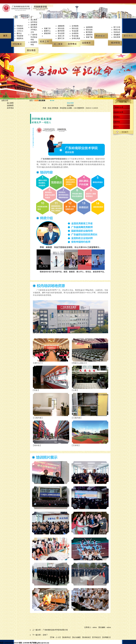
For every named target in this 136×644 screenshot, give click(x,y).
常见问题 (75, 36)
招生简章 (117, 37)
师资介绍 (117, 30)
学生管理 (61, 33)
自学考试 (34, 22)
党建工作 (47, 28)
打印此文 (96, 637)
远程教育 (34, 25)
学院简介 (20, 26)
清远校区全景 (118, 112)
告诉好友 (86, 637)
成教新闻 (61, 26)
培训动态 (117, 32)
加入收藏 (76, 637)
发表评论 (66, 637)
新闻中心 (47, 31)
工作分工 (20, 31)
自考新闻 (75, 26)
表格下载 (89, 37)
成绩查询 (89, 35)
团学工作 (61, 38)
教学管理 (61, 31)
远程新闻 (89, 27)
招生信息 (61, 28)
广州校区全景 (118, 107)
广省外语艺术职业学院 (34, 37)
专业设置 (75, 31)
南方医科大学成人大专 (34, 30)
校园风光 (20, 38)
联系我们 (117, 117)
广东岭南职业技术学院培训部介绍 (55, 630)
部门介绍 (117, 27)
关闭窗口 (106, 637)
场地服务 (117, 35)
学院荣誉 (20, 36)
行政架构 (20, 28)
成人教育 (34, 20)
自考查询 (75, 33)
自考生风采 (76, 38)
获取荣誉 (47, 33)
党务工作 (61, 36)
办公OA (116, 127)
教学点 (19, 33)
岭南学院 (117, 122)
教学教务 (89, 32)
